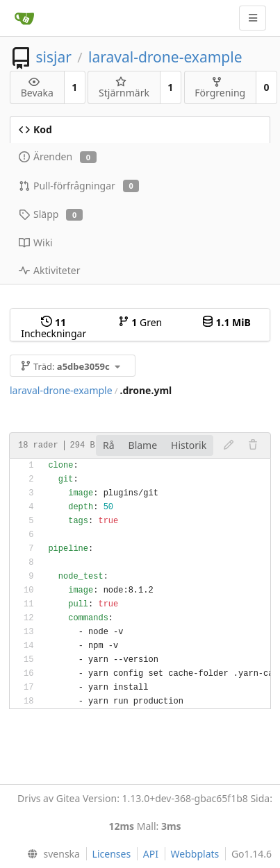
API (151, 854)
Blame (143, 445)
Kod (35, 129)
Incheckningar (53, 328)
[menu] (51, 854)
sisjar (53, 57)
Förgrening (220, 88)
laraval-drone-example (165, 57)
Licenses (112, 854)
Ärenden (58, 156)
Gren (140, 322)
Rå (109, 445)
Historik (189, 445)
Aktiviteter (50, 270)
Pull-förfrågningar (79, 186)
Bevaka (37, 88)
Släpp (51, 214)
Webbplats (195, 854)
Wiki (36, 242)
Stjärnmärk (124, 88)
